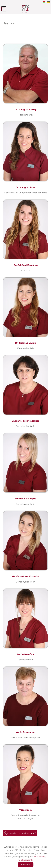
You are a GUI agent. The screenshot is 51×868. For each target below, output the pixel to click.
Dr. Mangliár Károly (26, 109)
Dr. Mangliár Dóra (26, 187)
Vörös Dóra (26, 810)
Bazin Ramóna (26, 654)
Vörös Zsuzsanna (26, 732)
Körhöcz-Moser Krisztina (26, 576)
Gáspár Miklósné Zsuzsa (26, 421)
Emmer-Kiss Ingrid (26, 499)
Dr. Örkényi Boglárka (26, 265)
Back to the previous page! (22, 833)
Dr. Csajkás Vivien (26, 343)
